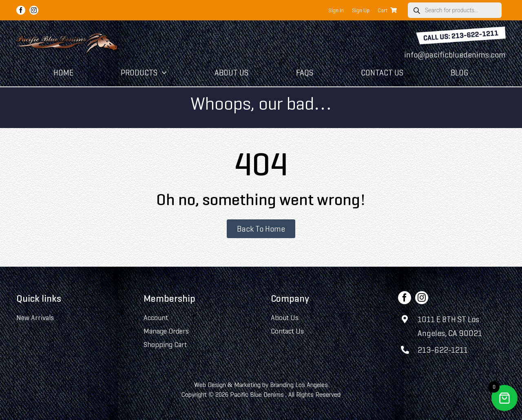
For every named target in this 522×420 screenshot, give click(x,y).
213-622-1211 (443, 350)
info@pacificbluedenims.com (455, 55)
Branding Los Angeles (299, 385)
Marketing (247, 385)
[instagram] (34, 10)
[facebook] (21, 10)
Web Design (210, 385)
